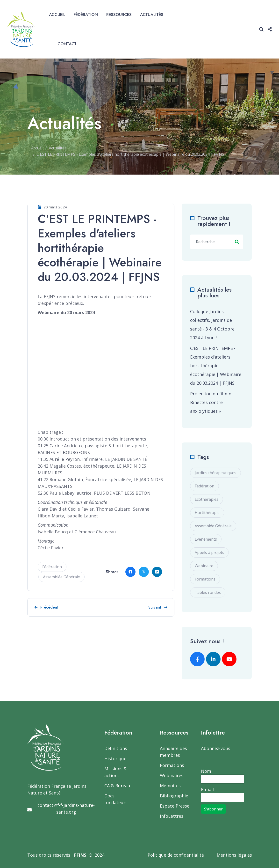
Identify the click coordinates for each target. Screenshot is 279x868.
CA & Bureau (117, 786)
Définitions (116, 748)
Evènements (206, 539)
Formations (205, 579)
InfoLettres (172, 816)
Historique (115, 758)
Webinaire (204, 566)
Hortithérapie (207, 513)
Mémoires (170, 786)
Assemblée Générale (61, 577)
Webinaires (172, 775)
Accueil (57, 15)
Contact (67, 44)
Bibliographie (174, 796)
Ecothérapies (207, 499)
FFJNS (80, 855)
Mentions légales (234, 855)
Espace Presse (175, 806)
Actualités (152, 15)
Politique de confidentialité (176, 855)
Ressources (119, 15)
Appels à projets (209, 552)
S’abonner (213, 809)
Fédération (86, 15)
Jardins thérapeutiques (215, 473)
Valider (237, 242)
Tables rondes (208, 592)
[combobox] (217, 242)
